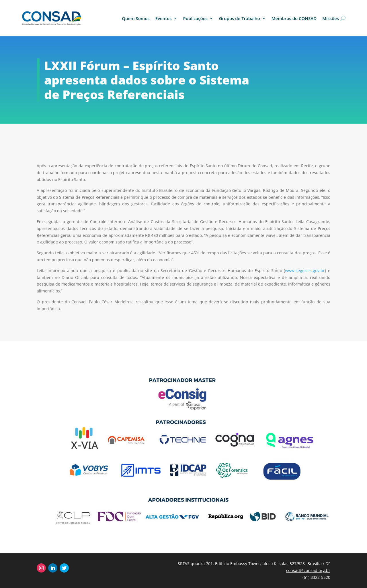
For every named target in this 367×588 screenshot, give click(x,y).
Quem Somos (136, 18)
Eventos (164, 18)
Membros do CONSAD (294, 18)
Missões (331, 18)
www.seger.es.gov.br (305, 271)
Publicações (195, 18)
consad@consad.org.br (308, 570)
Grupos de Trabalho (240, 18)
